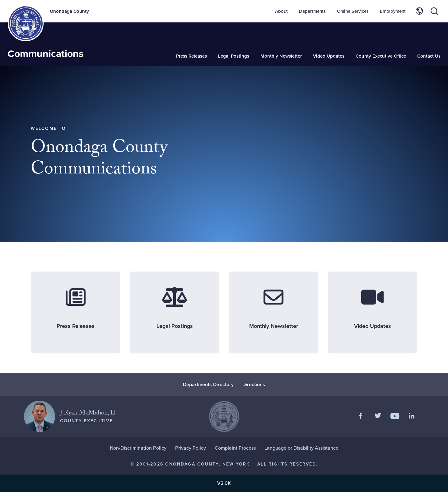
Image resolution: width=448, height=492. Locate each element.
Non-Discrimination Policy (138, 448)
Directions (254, 384)
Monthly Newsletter (281, 56)
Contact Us (429, 56)
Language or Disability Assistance (301, 448)
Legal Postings (234, 56)
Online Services (353, 11)
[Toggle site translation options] (419, 11)
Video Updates (329, 56)
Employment (393, 11)
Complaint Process (235, 448)
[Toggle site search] (434, 11)
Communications (45, 54)
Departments (312, 11)
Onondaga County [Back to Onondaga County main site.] (69, 11)
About (281, 11)
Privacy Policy (191, 448)
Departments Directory (208, 384)
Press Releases (191, 56)
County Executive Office (381, 56)
